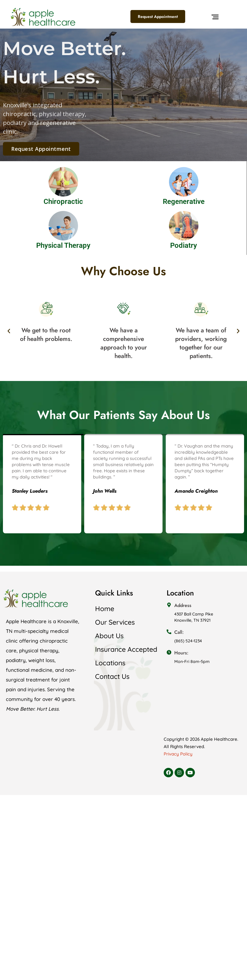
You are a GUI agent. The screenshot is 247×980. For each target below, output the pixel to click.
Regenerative (184, 202)
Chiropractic (63, 202)
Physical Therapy (63, 245)
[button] (215, 18)
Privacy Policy (178, 754)
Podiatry (184, 245)
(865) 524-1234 (188, 641)
